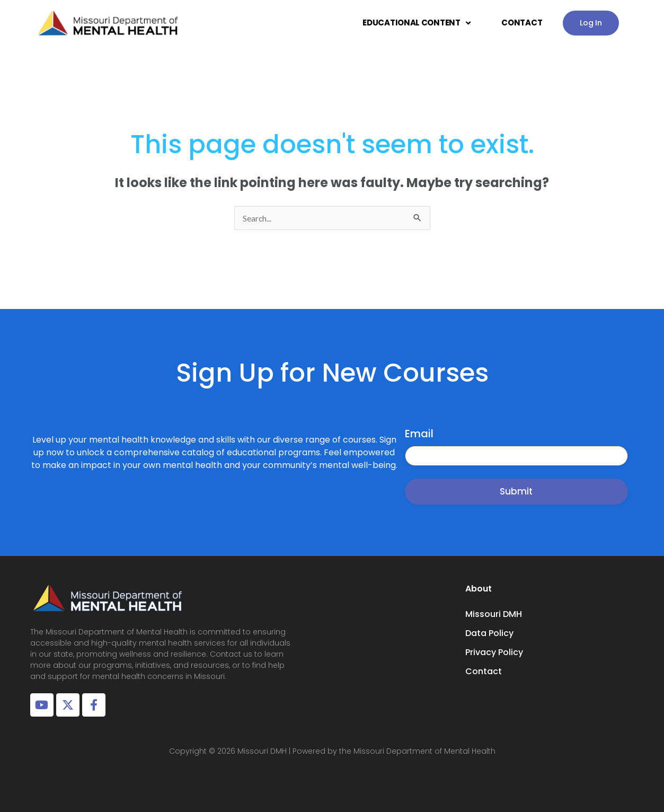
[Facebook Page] (94, 705)
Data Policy (489, 633)
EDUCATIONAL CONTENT (416, 23)
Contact (484, 671)
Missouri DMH (494, 614)
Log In (591, 23)
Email (419, 434)
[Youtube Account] (42, 705)
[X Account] (68, 705)
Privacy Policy (494, 652)
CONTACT (522, 23)
